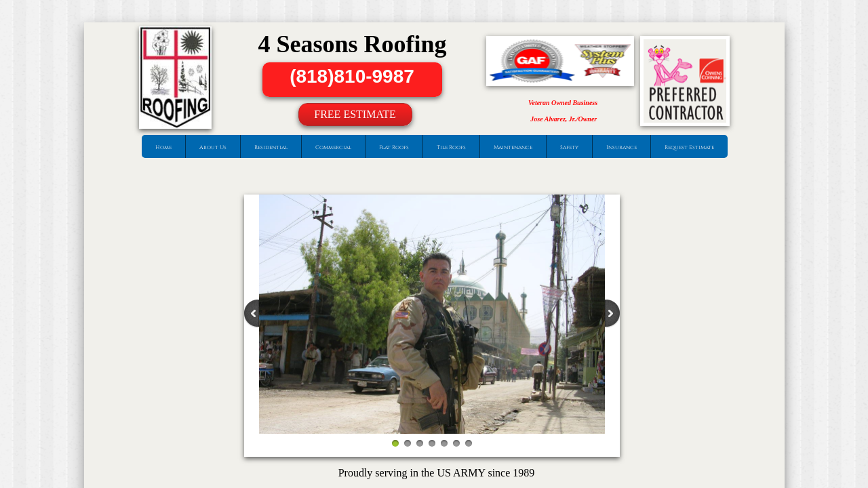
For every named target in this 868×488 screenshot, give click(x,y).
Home (163, 147)
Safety (569, 147)
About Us (213, 147)
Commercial (333, 147)
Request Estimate (689, 147)
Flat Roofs (394, 147)
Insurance (622, 147)
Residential (271, 147)
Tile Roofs (451, 147)
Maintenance (513, 147)
